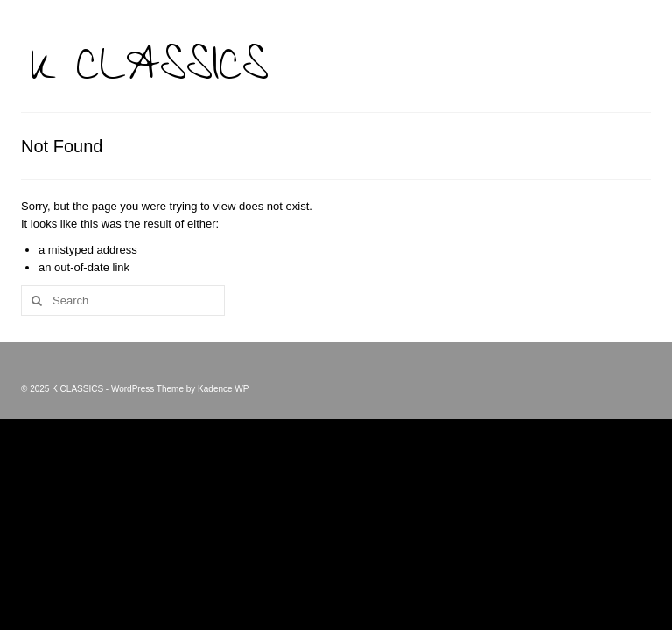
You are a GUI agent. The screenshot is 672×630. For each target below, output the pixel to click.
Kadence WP (223, 389)
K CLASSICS (149, 72)
